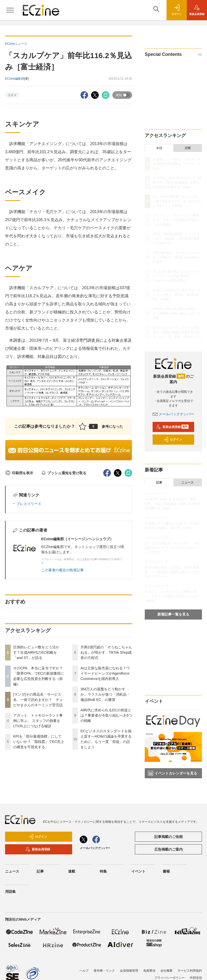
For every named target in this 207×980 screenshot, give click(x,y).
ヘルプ (84, 971)
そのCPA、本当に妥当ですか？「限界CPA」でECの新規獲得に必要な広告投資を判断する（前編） (177, 183)
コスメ (12, 95)
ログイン (173, 440)
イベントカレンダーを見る (173, 773)
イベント (138, 871)
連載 (72, 871)
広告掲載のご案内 (169, 849)
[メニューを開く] (10, 10)
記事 (159, 483)
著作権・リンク (104, 971)
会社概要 (167, 971)
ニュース (188, 483)
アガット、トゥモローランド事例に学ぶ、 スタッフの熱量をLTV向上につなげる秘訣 (38, 721)
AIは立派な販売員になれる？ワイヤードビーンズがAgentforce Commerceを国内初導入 (105, 673)
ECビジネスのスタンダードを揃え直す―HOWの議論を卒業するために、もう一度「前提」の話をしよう (177, 332)
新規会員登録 (172, 427)
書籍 (166, 871)
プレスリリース (29, 504)
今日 (159, 148)
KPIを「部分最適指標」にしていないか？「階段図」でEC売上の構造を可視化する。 (39, 742)
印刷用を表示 (19, 473)
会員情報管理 (129, 971)
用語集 (10, 892)
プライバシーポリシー (170, 978)
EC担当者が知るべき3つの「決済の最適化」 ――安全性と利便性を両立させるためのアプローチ (172, 572)
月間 (188, 148)
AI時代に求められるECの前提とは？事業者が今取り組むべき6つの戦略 (106, 715)
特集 (103, 871)
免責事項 (149, 971)
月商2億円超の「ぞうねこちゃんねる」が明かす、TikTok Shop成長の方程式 (106, 652)
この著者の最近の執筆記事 (63, 570)
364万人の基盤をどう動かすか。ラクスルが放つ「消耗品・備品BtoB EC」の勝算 (105, 694)
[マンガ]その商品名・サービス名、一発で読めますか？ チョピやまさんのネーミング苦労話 (38, 700)
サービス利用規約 (190, 971)
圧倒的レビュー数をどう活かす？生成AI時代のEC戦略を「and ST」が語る (36, 652)
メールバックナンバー (173, 414)
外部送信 (196, 978)
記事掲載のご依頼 (169, 837)
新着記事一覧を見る (173, 614)
